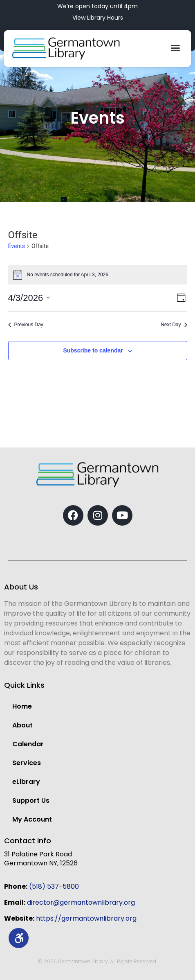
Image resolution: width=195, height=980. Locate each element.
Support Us (31, 800)
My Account (32, 819)
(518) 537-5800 (54, 886)
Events (17, 246)
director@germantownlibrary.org (81, 902)
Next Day (174, 325)
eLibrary (26, 782)
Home (22, 706)
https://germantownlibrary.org (86, 918)
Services (27, 763)
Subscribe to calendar (93, 350)
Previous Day (26, 325)
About (22, 725)
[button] (175, 48)
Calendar (28, 744)
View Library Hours (98, 18)
